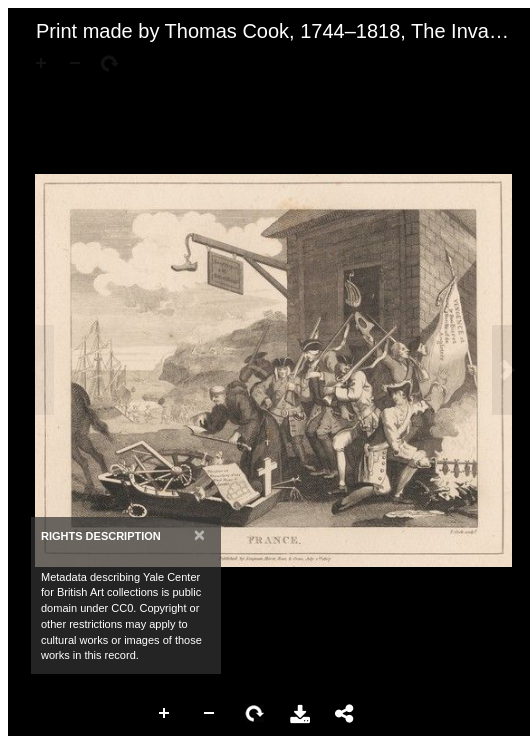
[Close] (199, 534)
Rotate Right (255, 714)
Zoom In (165, 714)
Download (300, 714)
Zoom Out (210, 714)
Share (345, 714)
